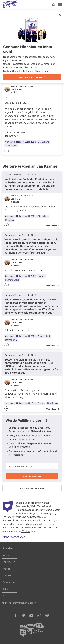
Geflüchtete (44, 142)
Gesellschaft (44, 336)
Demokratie (11, 340)
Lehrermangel (12, 280)
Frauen (41, 403)
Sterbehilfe (43, 216)
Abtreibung (52, 403)
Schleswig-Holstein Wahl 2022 (21, 142)
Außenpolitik (11, 146)
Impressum (9, 562)
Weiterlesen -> (53, 226)
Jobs (5, 589)
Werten (26, 531)
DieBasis (10, 220)
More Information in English (19, 603)
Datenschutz (10, 582)
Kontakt (7, 576)
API (4, 596)
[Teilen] (7, 151)
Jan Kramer (17, 89)
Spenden (8, 548)
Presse (6, 569)
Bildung (42, 276)
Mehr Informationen (14, 537)
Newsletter (9, 555)
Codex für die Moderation (28, 528)
